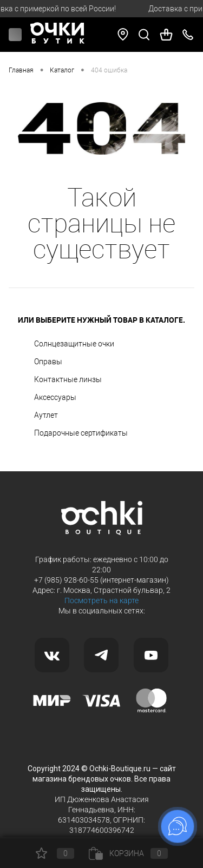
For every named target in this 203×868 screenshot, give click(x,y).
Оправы (48, 362)
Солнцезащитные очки (74, 344)
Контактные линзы (68, 379)
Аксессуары (55, 397)
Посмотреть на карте (101, 600)
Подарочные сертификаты (81, 433)
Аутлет (46, 415)
